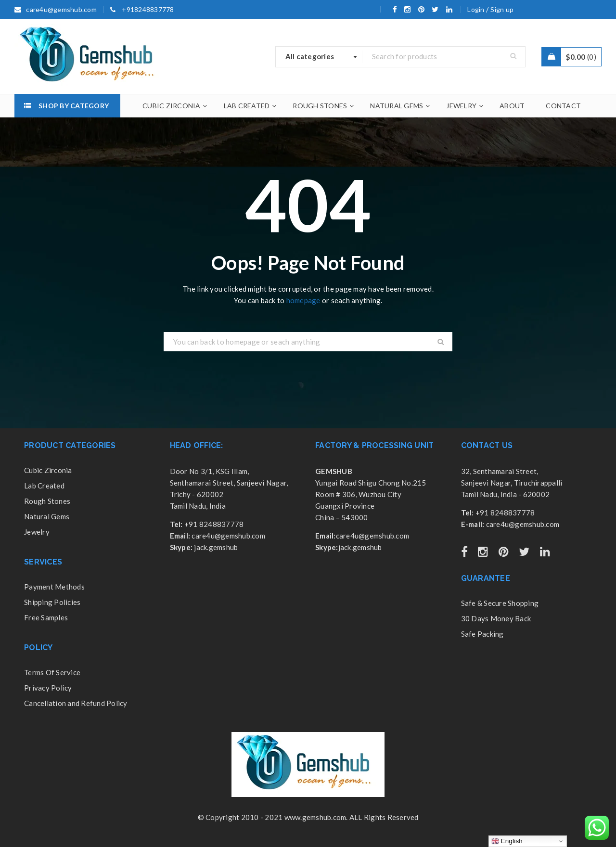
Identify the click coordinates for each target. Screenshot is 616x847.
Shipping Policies (52, 602)
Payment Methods (54, 587)
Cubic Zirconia (48, 470)
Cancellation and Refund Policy (76, 703)
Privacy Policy (48, 688)
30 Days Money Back (496, 618)
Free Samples (46, 617)
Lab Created (44, 486)
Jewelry (37, 532)
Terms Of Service (52, 672)
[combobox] (319, 57)
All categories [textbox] (310, 56)
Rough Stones (47, 501)
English (507, 841)
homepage (303, 300)
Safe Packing (482, 634)
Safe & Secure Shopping (500, 603)
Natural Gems (47, 516)
